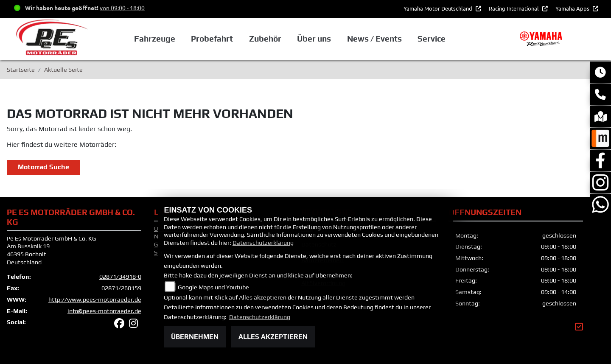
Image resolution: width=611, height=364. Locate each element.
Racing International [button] (514, 8)
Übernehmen (195, 337)
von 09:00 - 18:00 (122, 8)
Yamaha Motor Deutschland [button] (439, 8)
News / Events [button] (374, 39)
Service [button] (432, 39)
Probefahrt (212, 39)
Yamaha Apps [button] (573, 8)
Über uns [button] (314, 39)
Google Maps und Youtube (213, 287)
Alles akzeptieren (273, 337)
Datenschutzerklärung (263, 243)
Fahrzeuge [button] (155, 39)
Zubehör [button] (265, 39)
